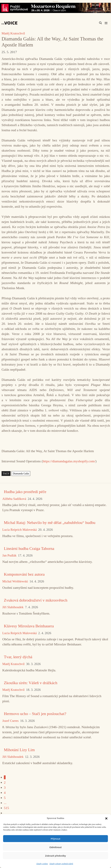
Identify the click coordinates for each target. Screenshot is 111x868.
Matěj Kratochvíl (13, 33)
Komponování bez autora (24, 574)
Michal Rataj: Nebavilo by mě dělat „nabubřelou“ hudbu (50, 523)
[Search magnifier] (100, 23)
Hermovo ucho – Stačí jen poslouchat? (35, 714)
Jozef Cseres (10, 721)
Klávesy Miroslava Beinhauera (29, 626)
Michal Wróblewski (15, 581)
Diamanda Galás (21, 474)
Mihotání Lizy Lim (19, 750)
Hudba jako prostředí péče (25, 492)
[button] (106, 818)
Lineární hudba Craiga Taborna (29, 549)
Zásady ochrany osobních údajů (61, 864)
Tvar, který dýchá (18, 657)
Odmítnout (56, 847)
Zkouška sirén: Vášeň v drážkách (31, 683)
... (5, 803)
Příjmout (55, 839)
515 (6, 808)
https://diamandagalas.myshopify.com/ (69, 461)
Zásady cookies (42, 864)
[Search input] (86, 23)
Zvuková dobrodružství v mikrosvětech (36, 600)
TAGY (6, 474)
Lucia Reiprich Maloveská (20, 530)
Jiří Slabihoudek (13, 607)
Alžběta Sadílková (14, 499)
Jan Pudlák (9, 555)
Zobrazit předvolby (55, 856)
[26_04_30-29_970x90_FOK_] (55, 8)
